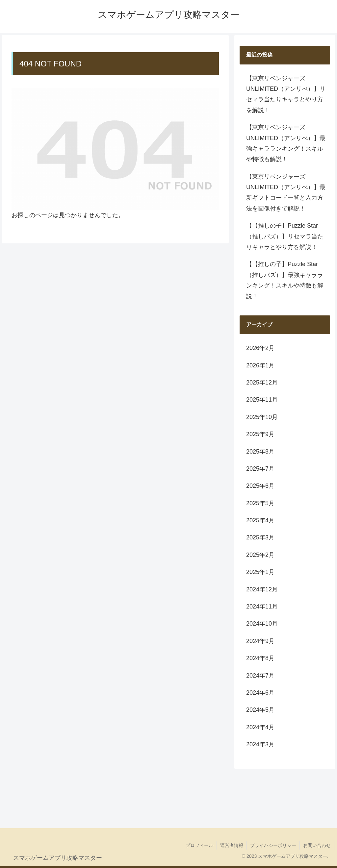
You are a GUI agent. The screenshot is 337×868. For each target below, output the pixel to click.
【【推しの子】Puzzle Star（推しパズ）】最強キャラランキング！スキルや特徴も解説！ (285, 280)
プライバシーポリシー (273, 845)
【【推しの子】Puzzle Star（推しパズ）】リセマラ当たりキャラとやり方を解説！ (285, 236)
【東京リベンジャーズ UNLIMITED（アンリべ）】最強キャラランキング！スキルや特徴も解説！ (286, 143)
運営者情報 (232, 845)
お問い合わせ (317, 845)
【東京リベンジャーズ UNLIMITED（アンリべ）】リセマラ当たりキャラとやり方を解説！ (286, 94)
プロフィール (199, 845)
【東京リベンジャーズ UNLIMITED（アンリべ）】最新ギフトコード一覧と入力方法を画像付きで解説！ (286, 193)
